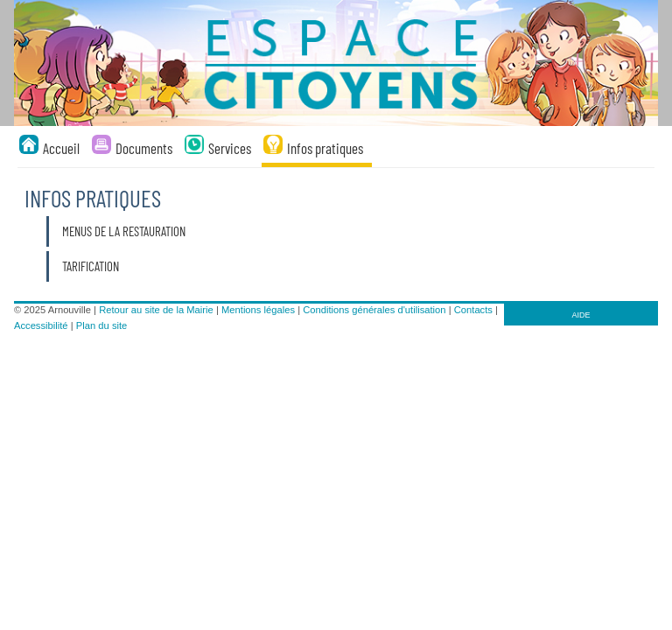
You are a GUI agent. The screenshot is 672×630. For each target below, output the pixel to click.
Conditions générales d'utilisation (374, 310)
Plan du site (101, 325)
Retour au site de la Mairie (156, 310)
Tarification (91, 266)
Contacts (473, 310)
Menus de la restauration (124, 231)
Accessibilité (41, 325)
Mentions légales (258, 310)
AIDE (581, 315)
